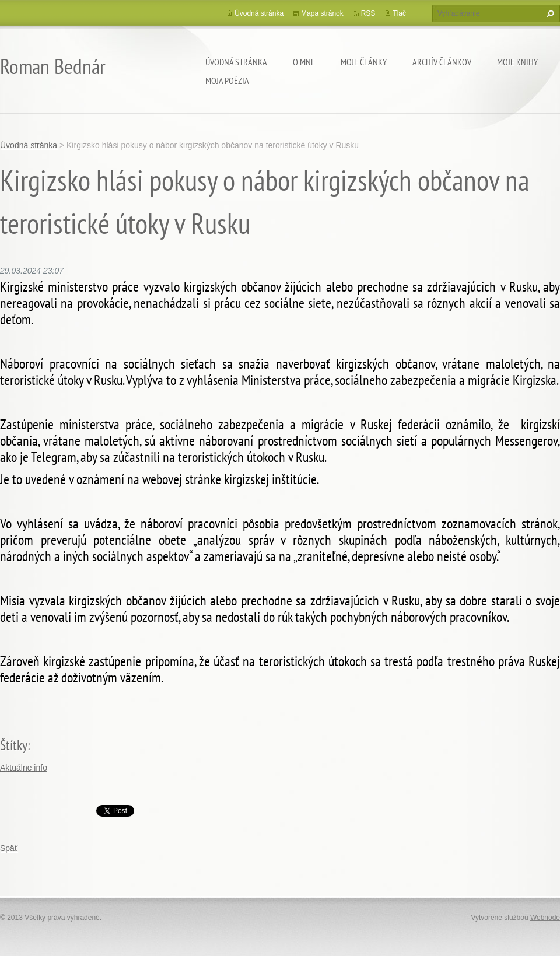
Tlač (399, 13)
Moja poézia (227, 80)
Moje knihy (517, 62)
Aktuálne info (24, 768)
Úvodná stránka (236, 62)
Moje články (364, 62)
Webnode (545, 918)
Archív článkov (442, 62)
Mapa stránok (322, 13)
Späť (9, 848)
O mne (304, 62)
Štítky (14, 745)
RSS (368, 13)
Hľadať (549, 13)
